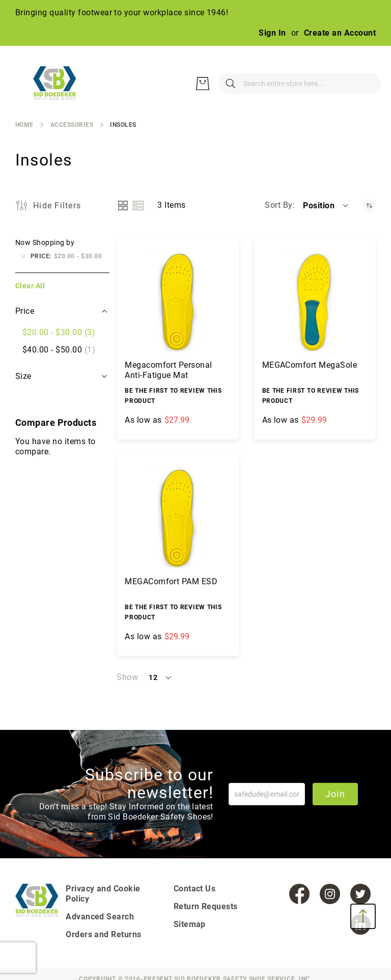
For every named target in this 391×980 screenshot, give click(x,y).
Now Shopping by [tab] (45, 242)
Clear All (30, 286)
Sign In (272, 33)
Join (335, 794)
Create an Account (340, 33)
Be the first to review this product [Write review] (173, 396)
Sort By (278, 205)
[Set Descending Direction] (369, 206)
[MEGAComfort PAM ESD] (177, 518)
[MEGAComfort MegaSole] (315, 302)
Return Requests (206, 906)
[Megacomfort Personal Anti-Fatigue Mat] (177, 302)
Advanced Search (100, 917)
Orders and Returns (104, 934)
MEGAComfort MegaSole (310, 365)
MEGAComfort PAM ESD (171, 581)
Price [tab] (25, 311)
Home (24, 125)
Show (127, 677)
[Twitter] (360, 894)
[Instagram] (330, 894)
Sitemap (190, 924)
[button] (326, 205)
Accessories (72, 125)
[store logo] (61, 84)
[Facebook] (299, 894)
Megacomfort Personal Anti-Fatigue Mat (169, 370)
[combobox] (254, 84)
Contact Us (195, 889)
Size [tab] (24, 376)
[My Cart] (366, 84)
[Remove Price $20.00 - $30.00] (23, 256)
